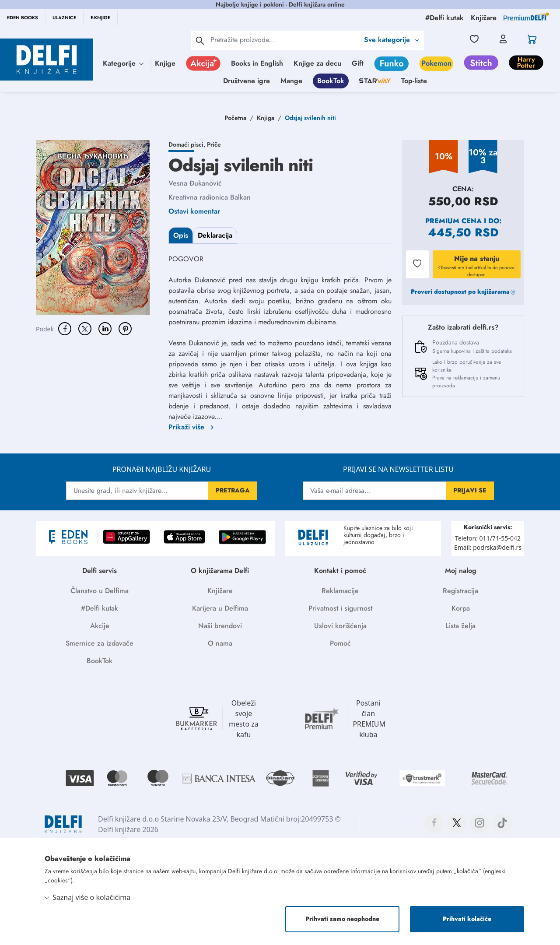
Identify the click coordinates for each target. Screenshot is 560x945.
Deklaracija (215, 235)
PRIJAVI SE (470, 490)
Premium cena (453, 221)
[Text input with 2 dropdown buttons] (285, 40)
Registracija (460, 591)
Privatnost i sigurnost (340, 608)
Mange (291, 81)
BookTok (331, 81)
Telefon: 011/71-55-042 (488, 538)
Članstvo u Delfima (100, 591)
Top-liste (414, 81)
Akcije (100, 626)
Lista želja (460, 626)
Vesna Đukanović (195, 183)
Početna (235, 118)
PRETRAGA (233, 490)
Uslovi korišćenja (340, 626)
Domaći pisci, (188, 144)
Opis (181, 235)
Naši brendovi (220, 626)
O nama (220, 643)
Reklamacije (340, 591)
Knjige (165, 63)
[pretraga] (200, 40)
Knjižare (220, 591)
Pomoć (340, 643)
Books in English (257, 63)
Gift (358, 63)
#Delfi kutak (100, 608)
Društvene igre (247, 81)
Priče (214, 144)
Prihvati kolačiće (467, 919)
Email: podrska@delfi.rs (488, 547)
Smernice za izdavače (100, 643)
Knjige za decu (317, 63)
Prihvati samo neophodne (342, 919)
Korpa (461, 608)
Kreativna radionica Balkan (210, 197)
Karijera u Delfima (220, 608)
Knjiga (266, 118)
